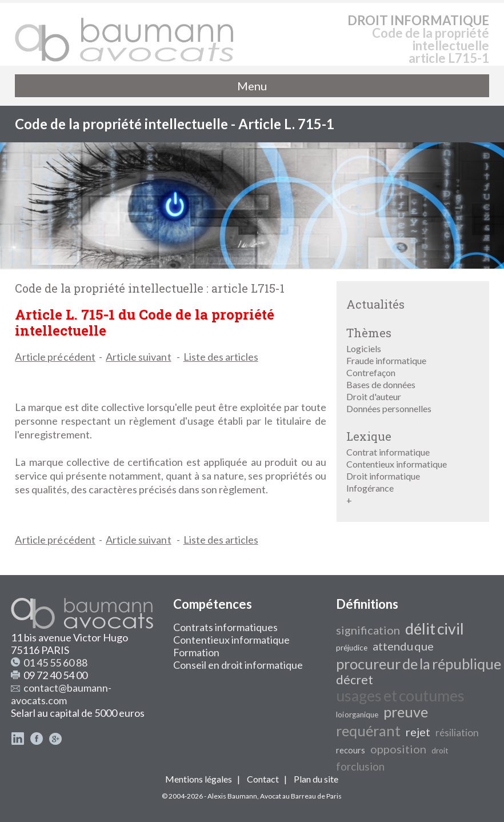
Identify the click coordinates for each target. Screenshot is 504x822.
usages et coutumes (400, 696)
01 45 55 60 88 (55, 663)
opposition (398, 749)
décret (355, 680)
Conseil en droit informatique (238, 665)
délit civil (435, 629)
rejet (418, 732)
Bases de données (381, 384)
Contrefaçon (371, 372)
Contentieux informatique (397, 464)
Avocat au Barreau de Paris (301, 796)
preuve (406, 712)
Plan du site (316, 779)
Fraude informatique (386, 360)
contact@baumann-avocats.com (61, 694)
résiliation (457, 733)
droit (440, 751)
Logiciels (364, 348)
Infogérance (370, 488)
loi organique (357, 715)
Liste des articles (221, 357)
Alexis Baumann (232, 796)
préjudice (352, 648)
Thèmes (369, 333)
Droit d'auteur (374, 396)
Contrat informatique (388, 452)
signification (368, 630)
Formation (196, 652)
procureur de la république (419, 664)
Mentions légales (199, 779)
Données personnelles (389, 408)
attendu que (403, 646)
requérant (368, 731)
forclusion (360, 767)
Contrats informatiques (225, 627)
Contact (263, 779)
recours (351, 750)
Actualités (375, 304)
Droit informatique (383, 476)
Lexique (369, 436)
